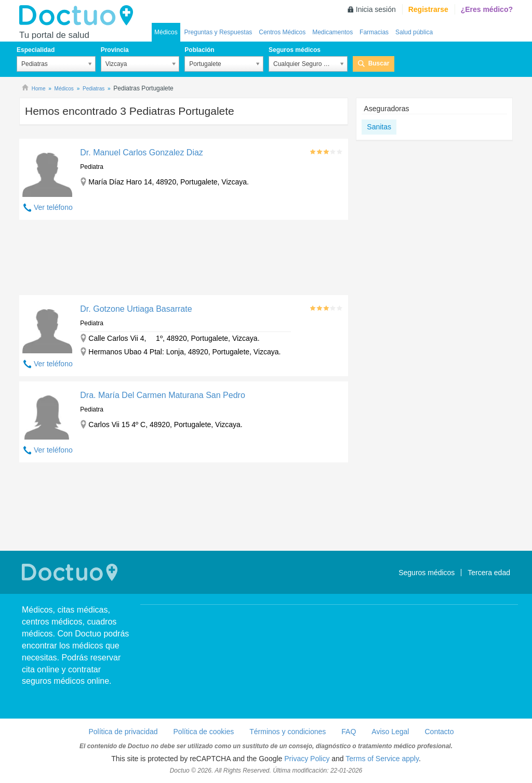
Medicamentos (332, 32)
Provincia (115, 50)
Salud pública (414, 32)
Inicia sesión (376, 9)
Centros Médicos (282, 32)
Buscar (379, 63)
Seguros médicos (295, 50)
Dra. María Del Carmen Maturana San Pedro (162, 395)
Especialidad (36, 50)
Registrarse (428, 9)
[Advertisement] (184, 260)
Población (199, 50)
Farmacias (374, 32)
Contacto (439, 732)
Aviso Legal (390, 732)
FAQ (349, 732)
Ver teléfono (53, 207)
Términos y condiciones (288, 732)
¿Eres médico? (487, 9)
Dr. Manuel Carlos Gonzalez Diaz (142, 152)
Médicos (166, 32)
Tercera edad (489, 573)
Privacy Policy (307, 759)
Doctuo (79, 16)
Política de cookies (204, 732)
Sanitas (379, 127)
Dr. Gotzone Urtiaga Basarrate (136, 309)
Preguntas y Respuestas (218, 32)
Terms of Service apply (382, 759)
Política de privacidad (123, 732)
